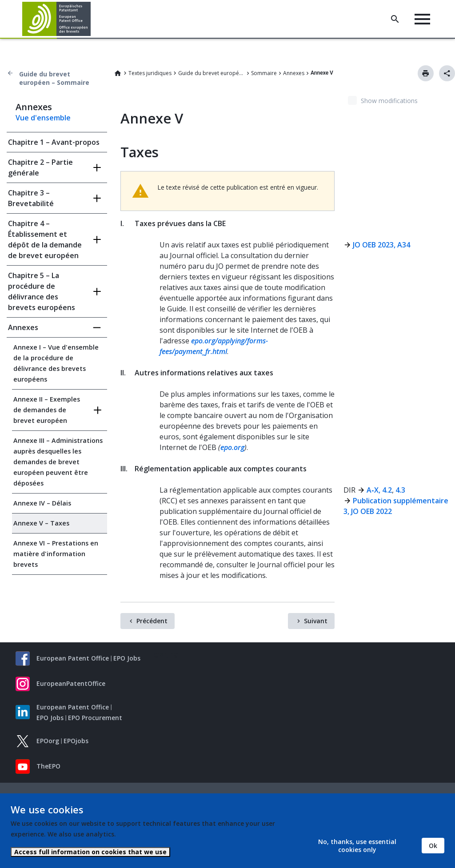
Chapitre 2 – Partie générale (40, 167)
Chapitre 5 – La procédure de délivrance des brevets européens (42, 291)
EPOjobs (76, 741)
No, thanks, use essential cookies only (357, 846)
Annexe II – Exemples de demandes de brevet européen (47, 410)
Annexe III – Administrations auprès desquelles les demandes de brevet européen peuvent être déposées (58, 462)
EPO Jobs (127, 658)
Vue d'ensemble (43, 118)
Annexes (294, 73)
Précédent (152, 621)
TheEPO (48, 766)
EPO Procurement (95, 718)
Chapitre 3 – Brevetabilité (31, 198)
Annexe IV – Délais (42, 503)
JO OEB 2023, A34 (381, 245)
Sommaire (264, 73)
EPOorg (48, 741)
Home (118, 73)
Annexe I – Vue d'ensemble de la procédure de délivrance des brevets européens (56, 363)
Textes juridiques (150, 73)
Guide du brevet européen (212, 73)
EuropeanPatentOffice (71, 683)
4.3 (400, 490)
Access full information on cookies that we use (90, 852)
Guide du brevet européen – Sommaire (54, 78)
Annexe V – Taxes (41, 523)
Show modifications (389, 101)
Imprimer (426, 73)
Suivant (316, 621)
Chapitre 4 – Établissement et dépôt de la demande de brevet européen (45, 239)
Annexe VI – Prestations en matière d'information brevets (56, 554)
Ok (433, 846)
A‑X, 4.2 (379, 490)
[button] (92, 19)
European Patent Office (73, 658)
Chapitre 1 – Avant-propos (54, 142)
